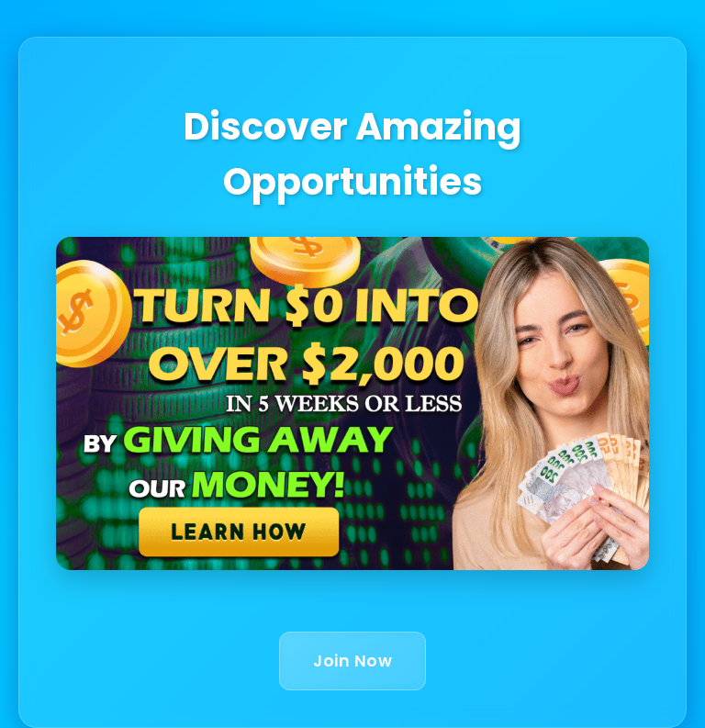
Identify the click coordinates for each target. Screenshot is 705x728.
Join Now (352, 661)
